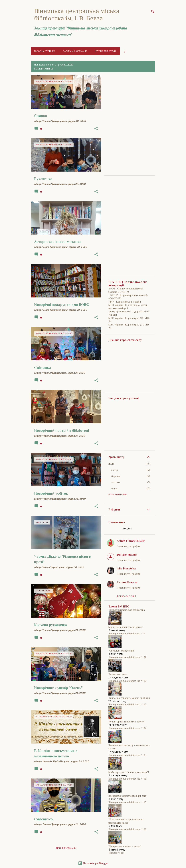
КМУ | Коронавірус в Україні (125, 302)
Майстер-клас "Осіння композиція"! (129, 772)
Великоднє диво (118, 674)
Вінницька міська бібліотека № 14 (127, 728)
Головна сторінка (45, 51)
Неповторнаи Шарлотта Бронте (127, 722)
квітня (115, 470)
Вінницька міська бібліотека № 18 (127, 829)
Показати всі (117, 853)
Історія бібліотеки (105, 51)
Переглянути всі (43, 69)
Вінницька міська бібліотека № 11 (127, 657)
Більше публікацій (66, 848)
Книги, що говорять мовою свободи (129, 698)
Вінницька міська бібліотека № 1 (127, 633)
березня (116, 476)
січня (114, 488)
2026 (111, 464)
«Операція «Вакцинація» (122, 651)
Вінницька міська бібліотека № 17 (127, 802)
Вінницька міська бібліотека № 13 (127, 704)
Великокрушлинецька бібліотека (127, 610)
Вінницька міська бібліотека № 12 (127, 681)
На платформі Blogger (93, 863)
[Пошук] (153, 12)
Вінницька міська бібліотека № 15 (127, 755)
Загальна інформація (75, 51)
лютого (116, 482)
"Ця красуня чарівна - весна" (125, 846)
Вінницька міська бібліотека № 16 (127, 779)
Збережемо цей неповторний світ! (128, 796)
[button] (96, 129)
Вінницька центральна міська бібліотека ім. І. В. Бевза (77, 15)
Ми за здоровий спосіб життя (126, 627)
